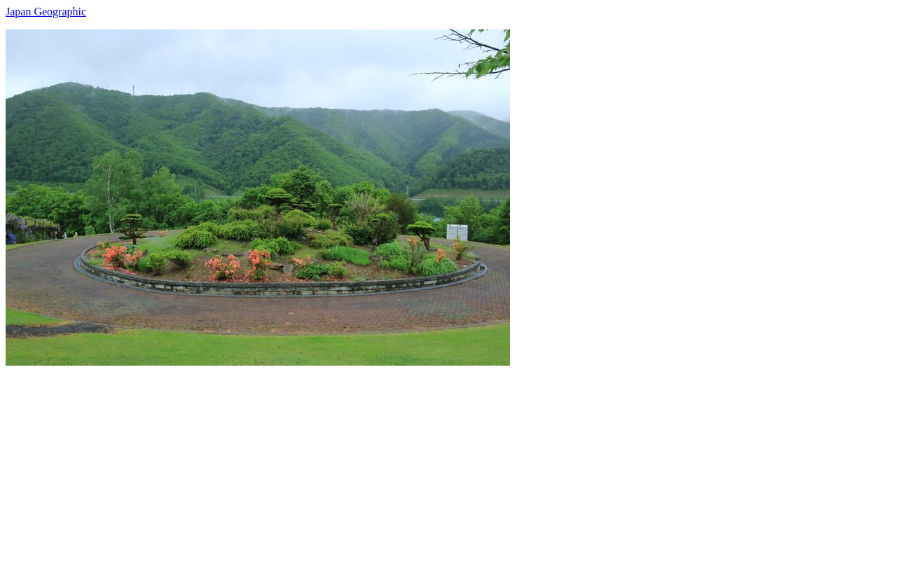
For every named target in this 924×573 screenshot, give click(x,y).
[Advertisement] (426, 464)
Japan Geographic (46, 12)
